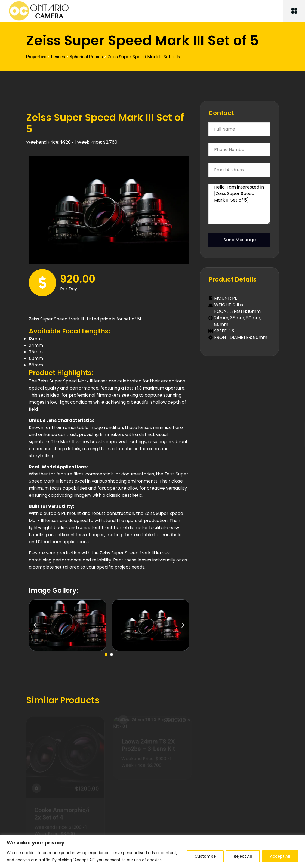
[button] (35, 625)
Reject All (243, 856)
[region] (152, 851)
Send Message (240, 240)
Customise (205, 856)
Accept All (280, 856)
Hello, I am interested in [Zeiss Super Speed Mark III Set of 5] (239, 204)
